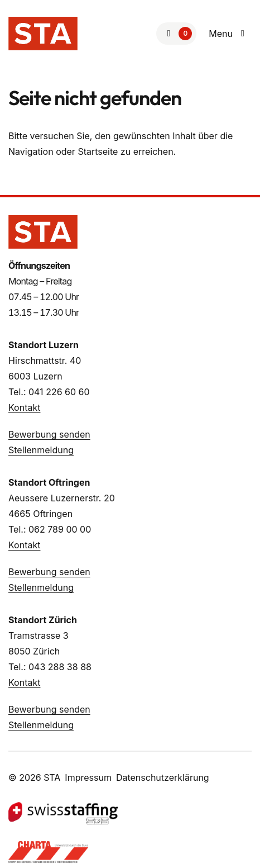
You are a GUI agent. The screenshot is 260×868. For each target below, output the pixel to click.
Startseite (98, 151)
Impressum (88, 777)
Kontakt (24, 407)
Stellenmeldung (41, 450)
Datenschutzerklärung (163, 777)
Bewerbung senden (49, 434)
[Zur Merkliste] (176, 34)
